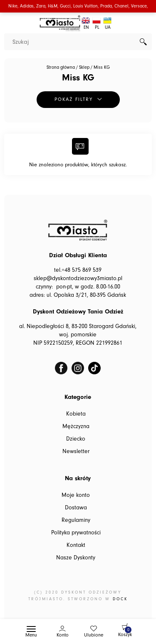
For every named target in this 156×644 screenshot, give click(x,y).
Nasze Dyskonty (76, 558)
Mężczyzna (76, 426)
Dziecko (76, 439)
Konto (63, 635)
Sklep (84, 67)
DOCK (120, 599)
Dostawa (76, 508)
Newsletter (76, 451)
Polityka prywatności (76, 533)
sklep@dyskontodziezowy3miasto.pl (78, 278)
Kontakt (76, 545)
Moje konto (76, 495)
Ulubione (94, 635)
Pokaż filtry (74, 99)
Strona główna (61, 67)
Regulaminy (76, 520)
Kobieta (76, 414)
